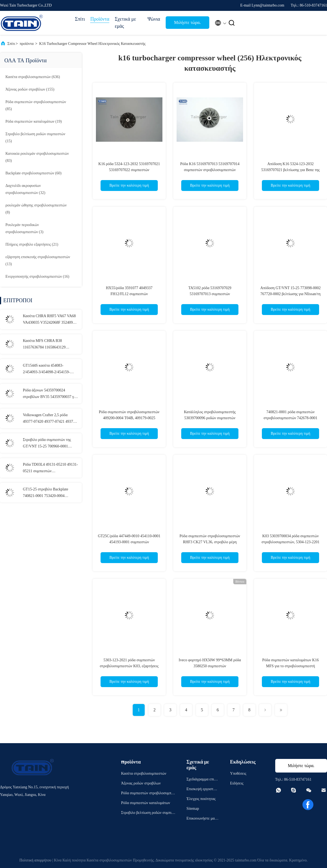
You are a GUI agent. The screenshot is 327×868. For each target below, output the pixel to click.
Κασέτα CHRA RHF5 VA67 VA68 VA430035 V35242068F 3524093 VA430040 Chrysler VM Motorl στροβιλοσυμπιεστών (49, 320)
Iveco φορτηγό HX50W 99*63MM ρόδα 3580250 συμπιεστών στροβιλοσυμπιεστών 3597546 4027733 (210, 666)
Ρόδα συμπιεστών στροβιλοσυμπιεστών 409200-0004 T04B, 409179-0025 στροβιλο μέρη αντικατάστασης (129, 418)
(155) (30, 89)
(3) (24, 228)
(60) (34, 173)
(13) (38, 260)
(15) (35, 138)
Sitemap (193, 809)
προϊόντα (27, 44)
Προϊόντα (100, 19)
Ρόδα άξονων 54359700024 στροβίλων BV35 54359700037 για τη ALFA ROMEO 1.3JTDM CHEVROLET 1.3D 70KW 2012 (50, 394)
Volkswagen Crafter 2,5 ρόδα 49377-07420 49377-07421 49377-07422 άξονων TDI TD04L (50, 419)
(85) (36, 105)
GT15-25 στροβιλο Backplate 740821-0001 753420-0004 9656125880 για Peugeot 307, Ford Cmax (50, 493)
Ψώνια (154, 19)
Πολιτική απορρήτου (35, 860)
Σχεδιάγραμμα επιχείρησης (202, 780)
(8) (36, 209)
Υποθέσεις (238, 773)
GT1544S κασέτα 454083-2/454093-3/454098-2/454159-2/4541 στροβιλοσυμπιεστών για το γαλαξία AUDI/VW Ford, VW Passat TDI (50, 369)
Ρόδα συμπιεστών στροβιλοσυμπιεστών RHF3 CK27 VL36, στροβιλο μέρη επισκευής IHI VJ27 (210, 542)
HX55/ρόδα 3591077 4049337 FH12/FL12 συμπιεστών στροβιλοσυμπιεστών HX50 (129, 294)
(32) (25, 189)
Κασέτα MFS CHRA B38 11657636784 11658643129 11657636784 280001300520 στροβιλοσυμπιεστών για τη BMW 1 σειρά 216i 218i (49, 345)
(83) (37, 157)
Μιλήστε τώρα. (187, 22)
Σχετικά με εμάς (125, 23)
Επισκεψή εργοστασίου (202, 790)
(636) (33, 77)
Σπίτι (80, 19)
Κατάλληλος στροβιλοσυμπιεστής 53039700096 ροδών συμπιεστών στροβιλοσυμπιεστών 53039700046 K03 (210, 418)
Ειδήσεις (237, 783)
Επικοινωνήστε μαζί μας (202, 819)
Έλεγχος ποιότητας (201, 799)
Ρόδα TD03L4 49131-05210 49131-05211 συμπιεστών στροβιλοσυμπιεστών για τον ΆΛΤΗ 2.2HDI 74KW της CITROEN (51, 468)
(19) (34, 121)
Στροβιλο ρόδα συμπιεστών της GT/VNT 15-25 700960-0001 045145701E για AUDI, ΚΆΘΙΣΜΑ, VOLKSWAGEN (47, 444)
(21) (32, 244)
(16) (37, 277)
